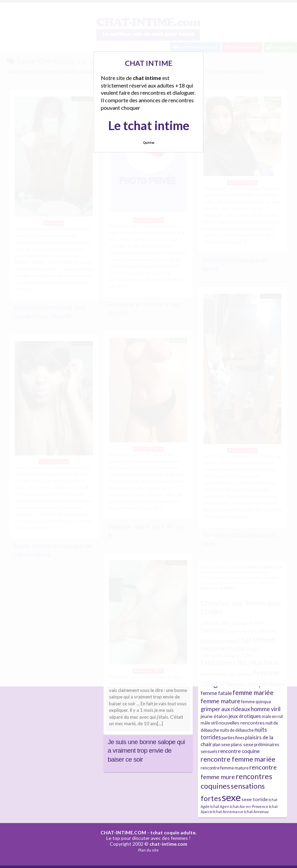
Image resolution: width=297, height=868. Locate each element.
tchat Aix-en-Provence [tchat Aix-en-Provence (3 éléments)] (249, 806)
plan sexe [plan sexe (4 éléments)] (221, 745)
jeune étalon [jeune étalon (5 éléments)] (214, 716)
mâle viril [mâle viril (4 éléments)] (209, 723)
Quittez (149, 143)
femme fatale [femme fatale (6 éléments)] (216, 693)
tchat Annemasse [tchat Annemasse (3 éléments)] (228, 812)
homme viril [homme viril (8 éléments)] (266, 709)
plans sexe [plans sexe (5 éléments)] (242, 744)
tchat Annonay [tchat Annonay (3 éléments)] (256, 812)
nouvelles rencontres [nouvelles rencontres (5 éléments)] (242, 723)
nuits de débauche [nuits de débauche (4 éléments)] (237, 730)
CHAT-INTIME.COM (123, 832)
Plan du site (148, 850)
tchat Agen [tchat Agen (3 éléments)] (220, 806)
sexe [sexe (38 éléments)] (231, 797)
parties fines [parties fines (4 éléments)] (233, 738)
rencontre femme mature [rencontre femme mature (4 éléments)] (225, 768)
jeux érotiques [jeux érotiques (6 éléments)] (245, 716)
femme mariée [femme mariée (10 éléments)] (253, 692)
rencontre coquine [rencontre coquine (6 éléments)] (239, 751)
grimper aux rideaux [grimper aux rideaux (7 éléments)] (225, 709)
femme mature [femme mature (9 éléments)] (221, 701)
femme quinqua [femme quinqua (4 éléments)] (256, 702)
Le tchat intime (149, 125)
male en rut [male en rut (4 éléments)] (272, 716)
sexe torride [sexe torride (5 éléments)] (255, 799)
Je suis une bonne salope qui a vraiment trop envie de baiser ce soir (146, 751)
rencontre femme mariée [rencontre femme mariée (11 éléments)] (238, 759)
